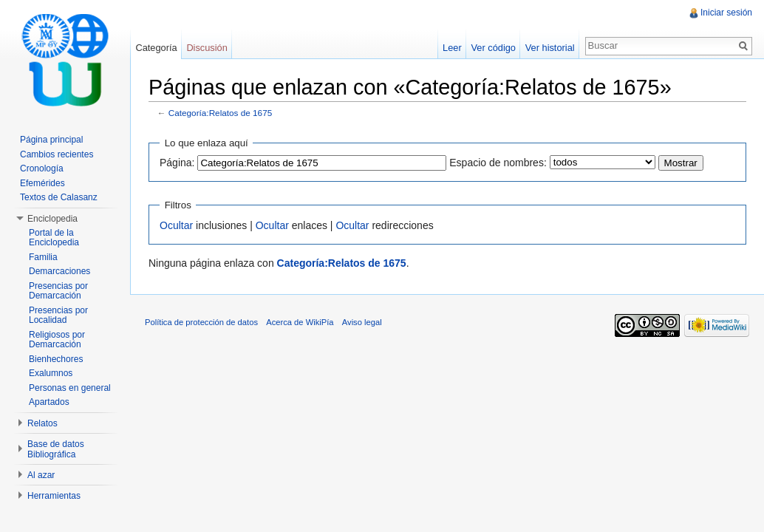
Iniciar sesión (726, 13)
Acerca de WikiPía (300, 322)
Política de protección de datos (201, 322)
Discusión (207, 48)
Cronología (42, 168)
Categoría (156, 48)
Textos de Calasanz (59, 197)
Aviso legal (362, 322)
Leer (452, 48)
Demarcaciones (59, 271)
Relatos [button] (42, 423)
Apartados (49, 402)
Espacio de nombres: (498, 163)
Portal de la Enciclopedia (54, 238)
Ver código (493, 48)
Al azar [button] (41, 475)
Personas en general (70, 388)
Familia (43, 257)
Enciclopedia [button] (52, 219)
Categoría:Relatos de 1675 (220, 113)
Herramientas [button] (54, 496)
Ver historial (550, 48)
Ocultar (176, 225)
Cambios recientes (57, 154)
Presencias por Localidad (58, 316)
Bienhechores (56, 359)
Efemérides (42, 183)
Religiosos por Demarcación (57, 340)
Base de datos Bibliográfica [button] (56, 449)
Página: (177, 163)
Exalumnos (51, 373)
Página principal (51, 140)
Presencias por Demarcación (58, 291)
